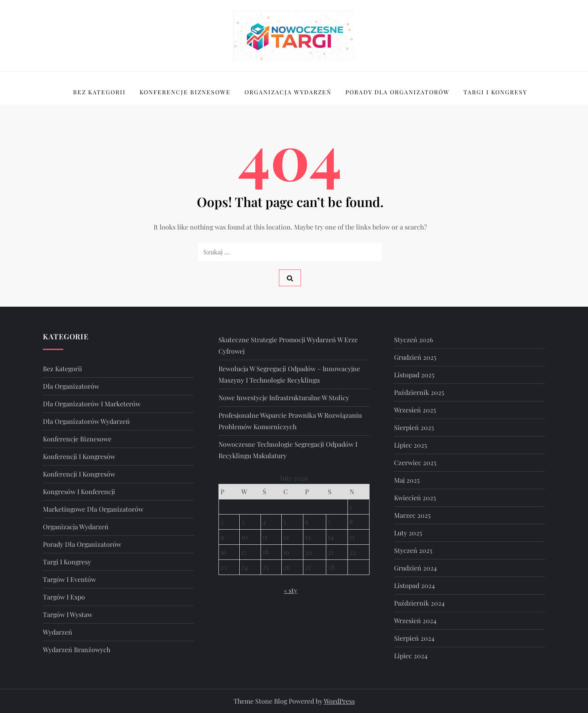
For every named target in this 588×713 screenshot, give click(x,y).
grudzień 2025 (415, 357)
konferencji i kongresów (79, 456)
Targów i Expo (64, 597)
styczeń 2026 (413, 340)
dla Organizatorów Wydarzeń (86, 421)
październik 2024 (419, 603)
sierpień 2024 (414, 638)
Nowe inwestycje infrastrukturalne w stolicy (284, 398)
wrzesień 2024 (415, 621)
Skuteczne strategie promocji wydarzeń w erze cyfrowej (288, 345)
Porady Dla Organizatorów (398, 92)
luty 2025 (408, 533)
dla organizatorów (71, 386)
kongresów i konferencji (79, 491)
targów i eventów (69, 579)
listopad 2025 (414, 375)
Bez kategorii (99, 92)
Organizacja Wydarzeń (288, 92)
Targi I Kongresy (495, 92)
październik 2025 (419, 392)
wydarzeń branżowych (77, 649)
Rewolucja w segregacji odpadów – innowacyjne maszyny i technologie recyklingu (289, 374)
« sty (291, 590)
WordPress (339, 701)
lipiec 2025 (411, 445)
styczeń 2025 (413, 550)
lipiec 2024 (411, 656)
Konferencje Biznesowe (185, 92)
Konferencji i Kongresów (79, 474)
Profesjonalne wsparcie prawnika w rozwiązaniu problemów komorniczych (290, 421)
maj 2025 (407, 480)
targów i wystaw (68, 614)
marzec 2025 (412, 515)
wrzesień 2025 (415, 410)
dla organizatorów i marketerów (92, 404)
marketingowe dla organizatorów (93, 509)
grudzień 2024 (415, 568)
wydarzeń (58, 632)
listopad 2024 (414, 585)
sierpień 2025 (414, 427)
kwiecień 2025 (415, 498)
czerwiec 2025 (415, 462)
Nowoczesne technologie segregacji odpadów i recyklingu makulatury (288, 450)
